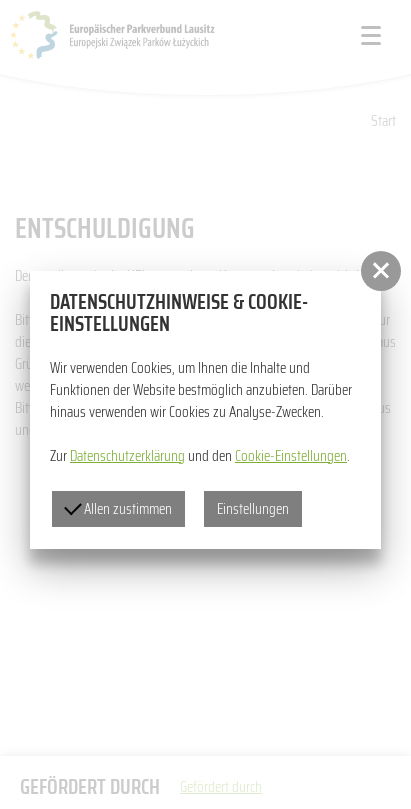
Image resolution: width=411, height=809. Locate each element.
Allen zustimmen (118, 509)
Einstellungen (253, 509)
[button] (381, 271)
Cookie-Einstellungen (291, 456)
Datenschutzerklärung (127, 456)
